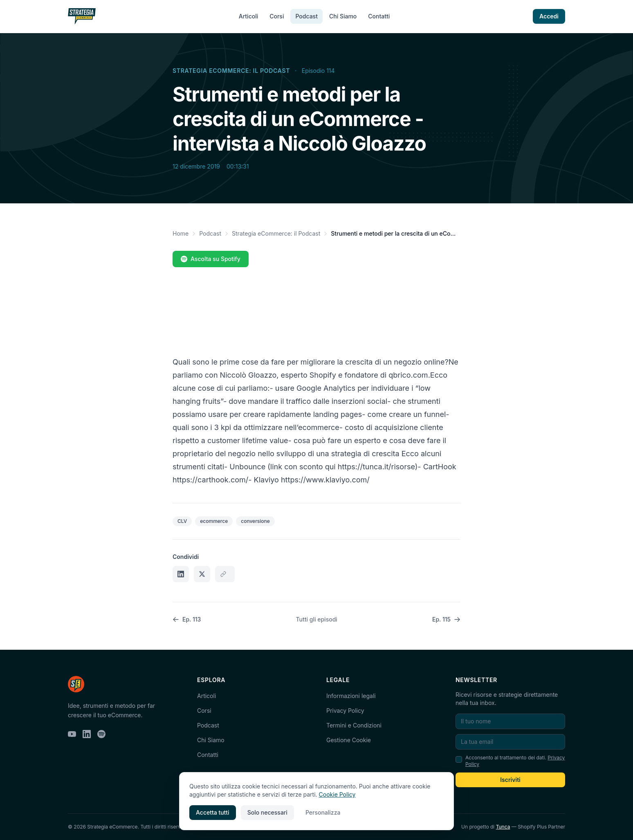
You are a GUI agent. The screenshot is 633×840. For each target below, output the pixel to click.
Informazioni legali (351, 696)
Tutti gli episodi (317, 619)
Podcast (306, 16)
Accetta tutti (213, 812)
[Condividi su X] (202, 574)
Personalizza (323, 812)
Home (181, 233)
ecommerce (214, 521)
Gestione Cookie (349, 740)
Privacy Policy (345, 711)
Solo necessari (267, 812)
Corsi (277, 16)
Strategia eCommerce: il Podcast (231, 71)
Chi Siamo (343, 16)
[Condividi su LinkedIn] (181, 574)
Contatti (379, 16)
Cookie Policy (337, 794)
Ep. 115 (446, 619)
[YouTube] (72, 734)
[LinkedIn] (87, 734)
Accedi (549, 16)
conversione (255, 521)
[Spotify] (101, 734)
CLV (182, 521)
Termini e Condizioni (354, 725)
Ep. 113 (187, 619)
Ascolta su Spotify (211, 259)
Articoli (248, 16)
